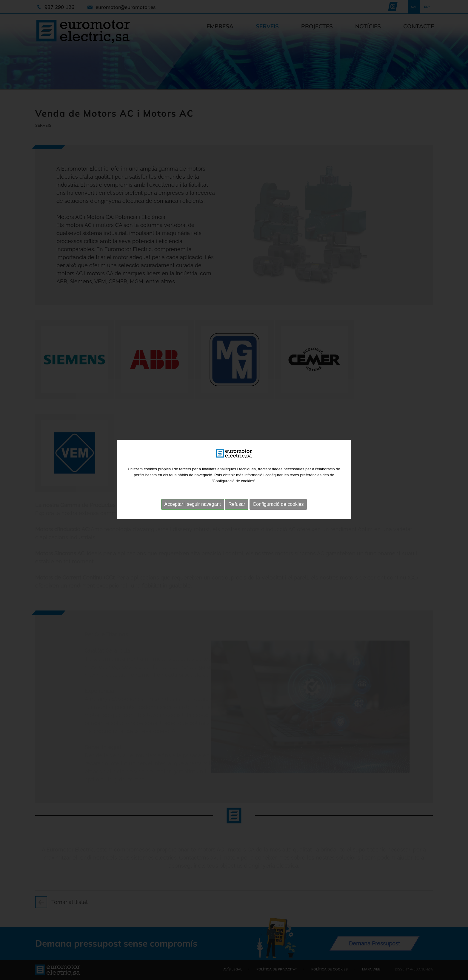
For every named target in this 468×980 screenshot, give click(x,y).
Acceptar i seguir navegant (193, 483)
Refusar (237, 483)
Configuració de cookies (278, 483)
